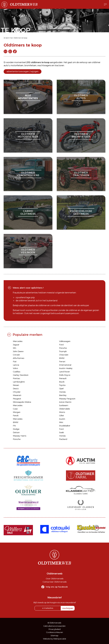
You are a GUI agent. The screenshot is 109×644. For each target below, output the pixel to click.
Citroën (16, 355)
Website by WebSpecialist (55, 639)
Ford (61, 345)
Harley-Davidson (21, 375)
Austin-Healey (66, 368)
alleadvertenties (28, 97)
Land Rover (64, 372)
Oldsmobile (64, 409)
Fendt (16, 415)
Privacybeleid (55, 629)
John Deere (18, 351)
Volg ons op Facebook (57, 587)
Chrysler (17, 392)
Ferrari (62, 361)
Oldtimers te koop (20, 38)
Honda (62, 392)
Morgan (17, 412)
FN (14, 426)
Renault (63, 378)
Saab (61, 432)
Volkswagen (65, 341)
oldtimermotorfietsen (28, 135)
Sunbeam (64, 405)
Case (15, 409)
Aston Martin (65, 402)
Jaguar (16, 345)
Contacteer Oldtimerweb (55, 582)
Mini (61, 422)
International (65, 365)
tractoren (59, 65)
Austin (62, 419)
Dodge (16, 429)
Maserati (17, 395)
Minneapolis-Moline (22, 402)
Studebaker (65, 426)
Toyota (62, 385)
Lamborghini (19, 382)
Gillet (62, 415)
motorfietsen (17, 65)
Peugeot (17, 399)
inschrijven (68, 608)
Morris (62, 412)
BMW (62, 358)
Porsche (63, 348)
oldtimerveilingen (28, 251)
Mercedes (18, 341)
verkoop (83, 62)
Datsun (16, 432)
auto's (7, 65)
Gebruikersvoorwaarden (54, 626)
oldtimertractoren (81, 174)
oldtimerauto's (81, 97)
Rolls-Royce (65, 375)
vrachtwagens (44, 65)
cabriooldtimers (28, 212)
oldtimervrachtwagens (28, 174)
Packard (63, 439)
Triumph (63, 351)
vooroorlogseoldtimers (81, 212)
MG (15, 348)
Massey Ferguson (67, 399)
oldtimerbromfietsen (81, 135)
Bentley (63, 395)
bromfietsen (30, 65)
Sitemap (54, 636)
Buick (62, 382)
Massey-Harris (20, 436)
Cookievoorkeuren (55, 632)
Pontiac (17, 378)
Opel (61, 388)
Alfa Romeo (19, 358)
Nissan (16, 385)
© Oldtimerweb (54, 623)
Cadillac (17, 372)
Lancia (16, 365)
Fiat (15, 361)
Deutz (16, 388)
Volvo (15, 368)
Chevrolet (64, 355)
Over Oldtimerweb (55, 579)
